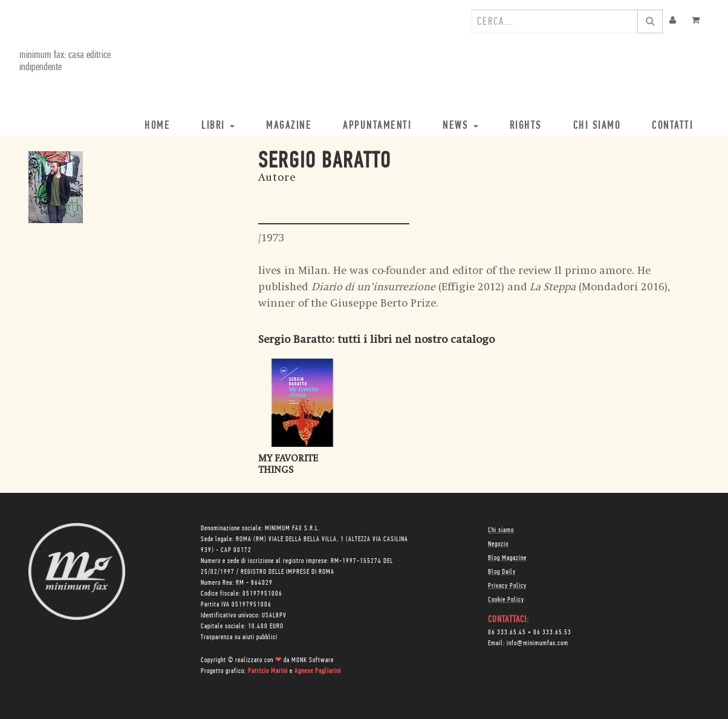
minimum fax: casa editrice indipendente (65, 61)
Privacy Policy (507, 586)
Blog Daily (502, 572)
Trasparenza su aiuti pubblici (239, 637)
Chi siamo (501, 530)
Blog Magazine (507, 558)
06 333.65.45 (507, 633)
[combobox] (554, 21)
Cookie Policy (506, 600)
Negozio (498, 544)
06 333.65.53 (552, 633)
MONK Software (313, 660)
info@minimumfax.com (538, 643)
